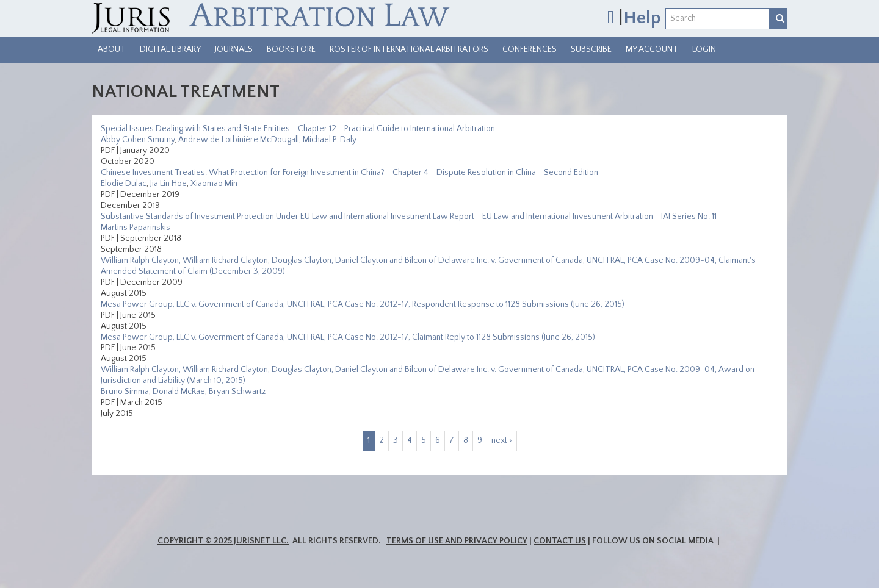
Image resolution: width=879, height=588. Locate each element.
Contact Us (560, 541)
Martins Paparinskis (136, 228)
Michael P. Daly (330, 140)
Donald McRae (179, 392)
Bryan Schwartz (237, 392)
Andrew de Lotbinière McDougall (239, 140)
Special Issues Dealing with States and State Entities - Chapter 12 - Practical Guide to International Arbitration (298, 129)
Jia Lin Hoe (168, 184)
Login (704, 49)
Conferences (530, 49)
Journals (234, 49)
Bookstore (291, 49)
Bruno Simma (125, 392)
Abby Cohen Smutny (138, 140)
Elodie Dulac (124, 184)
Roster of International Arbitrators (409, 49)
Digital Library (170, 49)
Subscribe (591, 49)
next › (502, 440)
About (112, 49)
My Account (652, 49)
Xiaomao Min (214, 184)
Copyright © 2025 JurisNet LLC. (223, 541)
